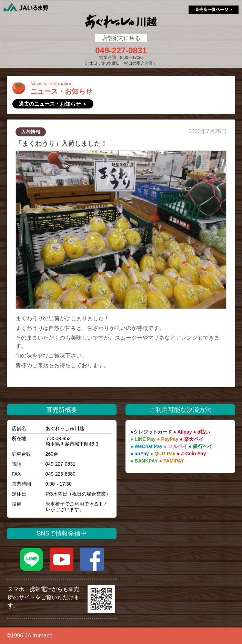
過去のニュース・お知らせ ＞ (53, 104)
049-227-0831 (121, 51)
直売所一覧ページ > (213, 10)
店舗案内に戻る (121, 38)
